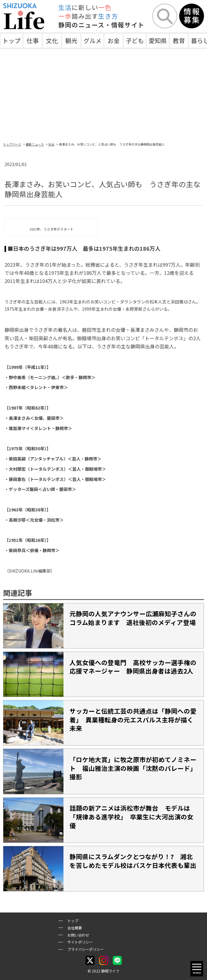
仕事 (33, 41)
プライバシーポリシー (86, 949)
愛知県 (158, 41)
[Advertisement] (103, 94)
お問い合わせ (78, 935)
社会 (51, 144)
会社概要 (75, 928)
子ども (135, 41)
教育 (179, 41)
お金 (114, 41)
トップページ (12, 144)
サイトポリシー (80, 942)
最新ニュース (35, 144)
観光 (71, 41)
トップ (11, 41)
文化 (52, 41)
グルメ (92, 41)
